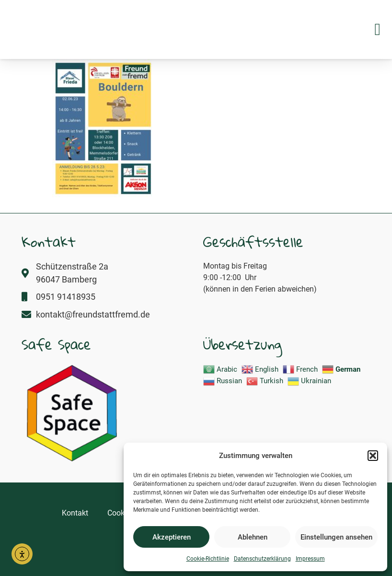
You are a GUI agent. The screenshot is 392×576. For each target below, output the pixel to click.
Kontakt (75, 513)
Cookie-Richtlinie (208, 559)
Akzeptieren (172, 537)
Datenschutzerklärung (262, 559)
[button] (373, 450)
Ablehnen (253, 537)
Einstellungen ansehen (336, 537)
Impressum (310, 559)
